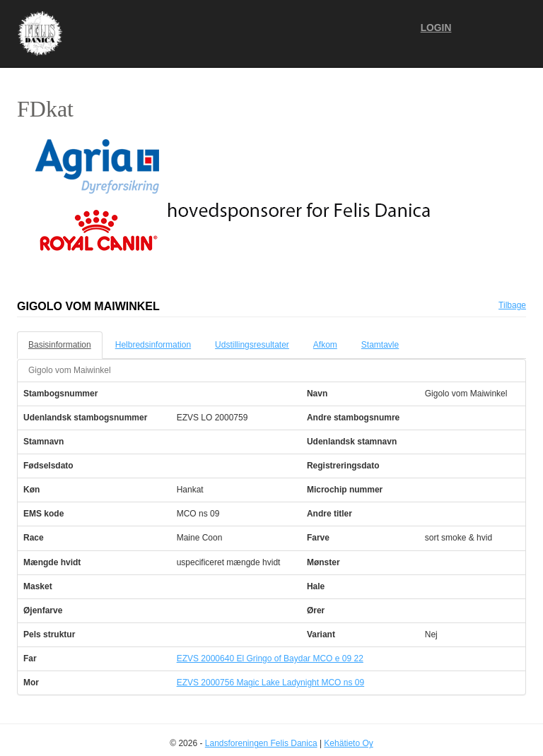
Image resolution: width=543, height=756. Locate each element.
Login (436, 28)
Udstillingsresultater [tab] (252, 345)
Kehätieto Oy (348, 743)
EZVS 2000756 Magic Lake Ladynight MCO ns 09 (271, 683)
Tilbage (512, 305)
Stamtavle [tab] (380, 345)
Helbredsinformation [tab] (153, 345)
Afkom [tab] (325, 345)
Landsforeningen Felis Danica (261, 743)
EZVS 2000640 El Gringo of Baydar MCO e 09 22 (270, 658)
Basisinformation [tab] (60, 345)
